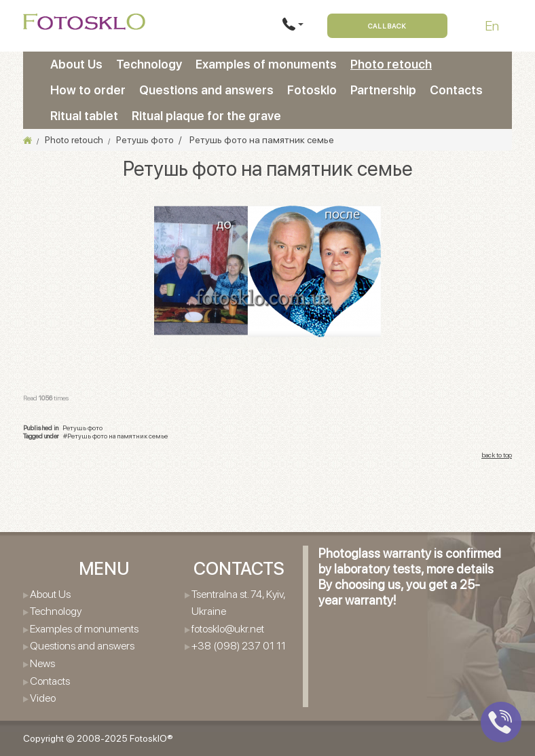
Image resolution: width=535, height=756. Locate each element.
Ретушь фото (82, 428)
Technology (149, 64)
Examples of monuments (266, 64)
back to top (497, 455)
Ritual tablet (84, 116)
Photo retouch (391, 64)
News (42, 663)
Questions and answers (206, 90)
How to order (88, 90)
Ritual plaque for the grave (206, 116)
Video (43, 698)
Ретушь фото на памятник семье (117, 436)
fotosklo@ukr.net (228, 629)
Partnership (383, 90)
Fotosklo (312, 90)
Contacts (456, 90)
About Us (76, 64)
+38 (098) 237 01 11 (239, 646)
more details (460, 569)
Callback (387, 26)
